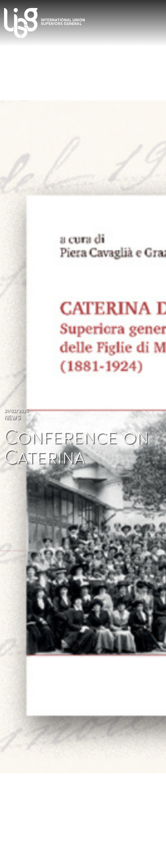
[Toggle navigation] (158, 20)
